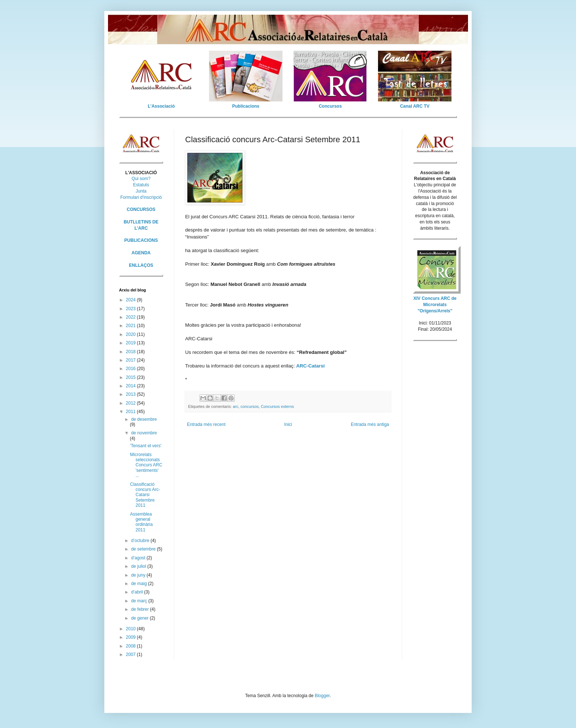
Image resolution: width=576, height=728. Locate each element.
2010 (132, 629)
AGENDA (141, 253)
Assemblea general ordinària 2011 (141, 522)
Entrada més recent (206, 424)
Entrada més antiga (370, 424)
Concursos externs (277, 406)
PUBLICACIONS (141, 240)
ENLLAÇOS (141, 265)
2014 (132, 386)
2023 (132, 309)
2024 (132, 300)
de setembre (144, 549)
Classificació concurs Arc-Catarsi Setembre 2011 (145, 495)
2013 (132, 394)
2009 (132, 637)
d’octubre (141, 541)
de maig (140, 584)
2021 (132, 326)
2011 (132, 412)
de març (140, 601)
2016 (132, 369)
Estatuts (141, 185)
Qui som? (141, 179)
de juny (139, 575)
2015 (132, 377)
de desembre (144, 419)
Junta (141, 191)
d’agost (139, 558)
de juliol (139, 566)
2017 (132, 360)
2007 (132, 655)
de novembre (144, 433)
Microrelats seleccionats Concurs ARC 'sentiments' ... (146, 465)
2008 (132, 646)
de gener (141, 618)
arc (236, 406)
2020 (132, 334)
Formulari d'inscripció (141, 197)
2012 (132, 403)
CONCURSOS (141, 209)
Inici (288, 424)
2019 (132, 343)
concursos (250, 406)
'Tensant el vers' (146, 446)
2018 (132, 352)
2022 (132, 317)
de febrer (141, 609)
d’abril (138, 592)
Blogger (322, 696)
